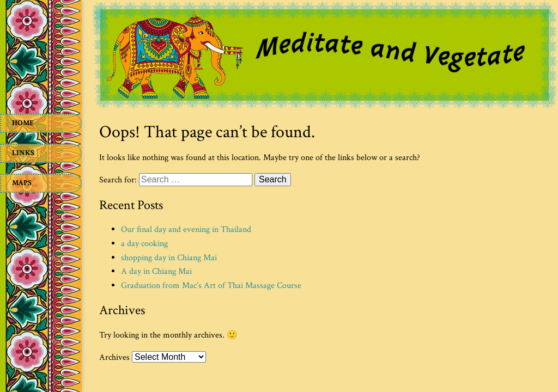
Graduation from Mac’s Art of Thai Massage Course (211, 286)
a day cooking (144, 244)
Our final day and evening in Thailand (186, 229)
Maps (22, 183)
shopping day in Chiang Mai (169, 258)
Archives (114, 357)
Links (23, 153)
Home (23, 123)
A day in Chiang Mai (156, 271)
